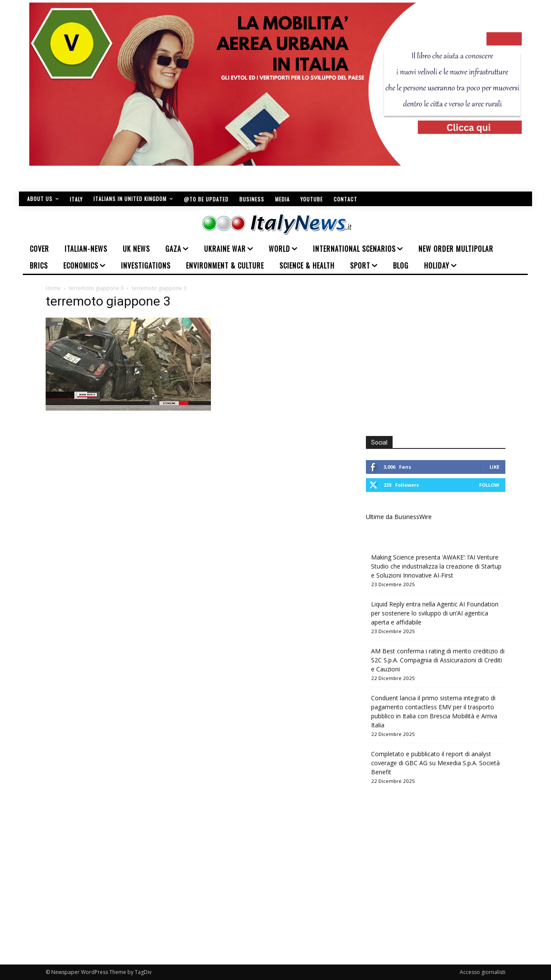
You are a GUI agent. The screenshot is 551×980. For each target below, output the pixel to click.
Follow (489, 485)
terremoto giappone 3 (96, 288)
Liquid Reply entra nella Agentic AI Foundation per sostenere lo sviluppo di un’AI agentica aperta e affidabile (435, 613)
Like (494, 467)
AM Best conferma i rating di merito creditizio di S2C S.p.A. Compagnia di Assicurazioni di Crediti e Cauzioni (438, 660)
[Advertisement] (438, 357)
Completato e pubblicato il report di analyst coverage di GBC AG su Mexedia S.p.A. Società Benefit (435, 763)
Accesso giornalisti (483, 972)
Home (53, 288)
